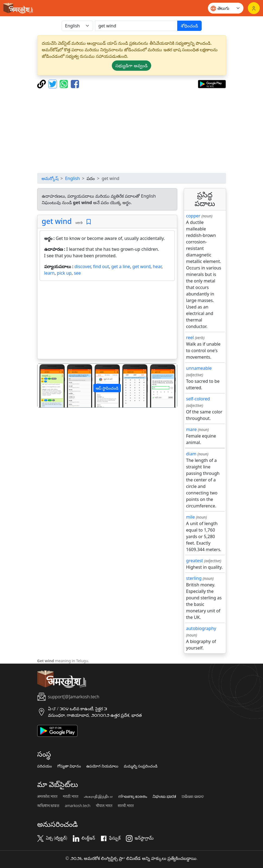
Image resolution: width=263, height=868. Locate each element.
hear (157, 266)
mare (191, 429)
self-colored (198, 399)
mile (191, 517)
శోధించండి (189, 26)
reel (190, 337)
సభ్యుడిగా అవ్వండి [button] (131, 66)
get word (142, 266)
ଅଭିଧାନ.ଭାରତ (193, 796)
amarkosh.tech (78, 806)
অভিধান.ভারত (48, 806)
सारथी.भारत (126, 806)
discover (83, 266)
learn (50, 273)
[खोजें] (136, 26)
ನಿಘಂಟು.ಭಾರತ (164, 796)
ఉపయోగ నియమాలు (102, 766)
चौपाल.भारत (104, 806)
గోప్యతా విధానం (69, 766)
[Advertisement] (132, 131)
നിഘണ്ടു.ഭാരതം (133, 796)
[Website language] (226, 8)
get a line (121, 266)
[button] (48, 386)
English (72, 178)
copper (193, 216)
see (77, 273)
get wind (57, 221)
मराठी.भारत (71, 796)
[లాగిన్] (254, 8)
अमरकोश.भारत (47, 796)
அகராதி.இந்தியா (98, 796)
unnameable (199, 368)
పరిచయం (45, 766)
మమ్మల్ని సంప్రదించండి (141, 766)
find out (101, 266)
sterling (194, 578)
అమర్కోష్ (50, 178)
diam (191, 454)
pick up (64, 273)
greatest (195, 561)
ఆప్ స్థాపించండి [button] (107, 388)
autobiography (201, 628)
